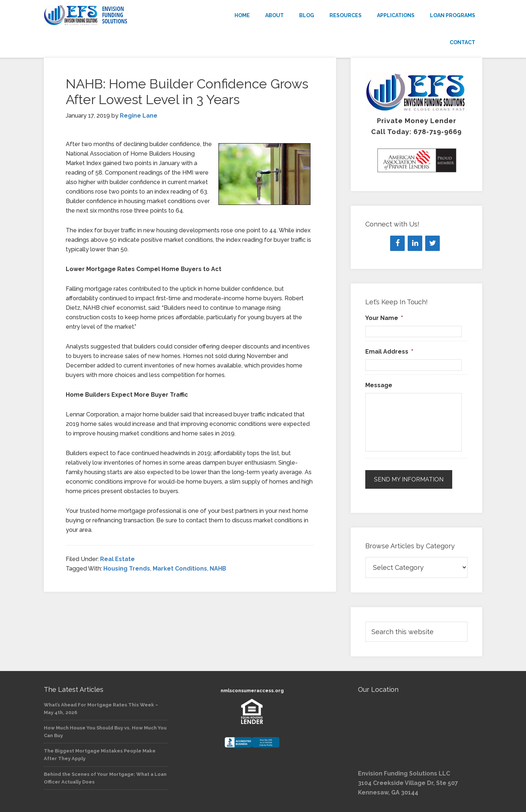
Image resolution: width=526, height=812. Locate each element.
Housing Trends (127, 569)
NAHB (218, 569)
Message (379, 385)
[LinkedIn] (415, 243)
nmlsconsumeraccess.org (252, 691)
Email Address (389, 352)
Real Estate (117, 559)
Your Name (384, 318)
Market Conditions (180, 569)
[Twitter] (432, 243)
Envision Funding (110, 15)
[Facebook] (397, 243)
